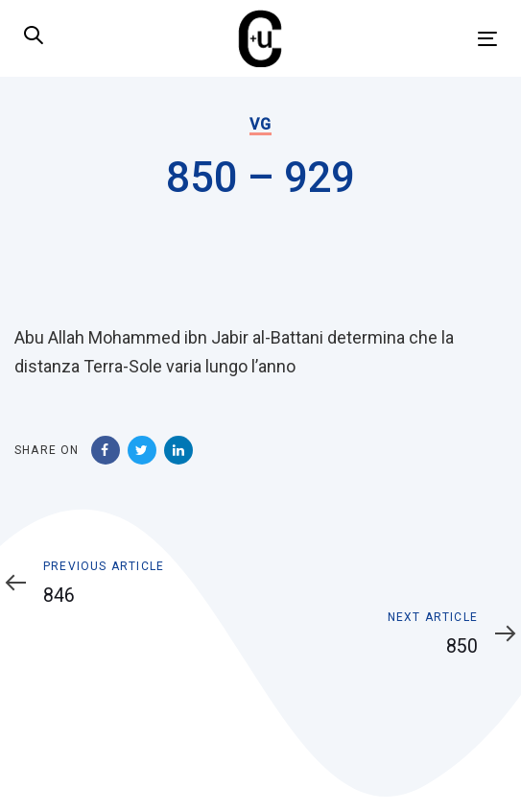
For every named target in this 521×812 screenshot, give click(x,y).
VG (260, 124)
